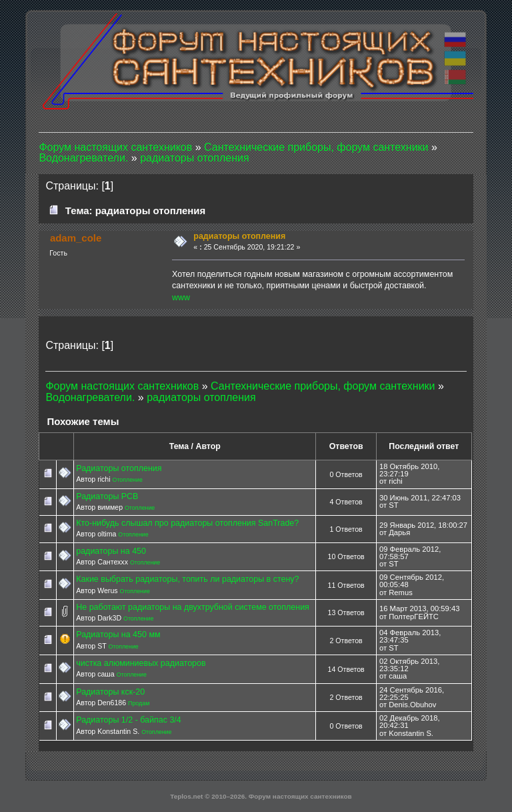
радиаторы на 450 (111, 551)
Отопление (128, 480)
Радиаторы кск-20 (110, 692)
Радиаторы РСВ (107, 496)
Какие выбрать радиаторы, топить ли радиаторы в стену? (187, 579)
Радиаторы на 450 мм (118, 635)
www (181, 298)
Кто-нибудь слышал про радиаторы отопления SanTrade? (187, 523)
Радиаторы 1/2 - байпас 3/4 (129, 720)
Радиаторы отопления (119, 468)
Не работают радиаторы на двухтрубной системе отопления (193, 607)
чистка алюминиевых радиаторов (141, 663)
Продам (139, 703)
